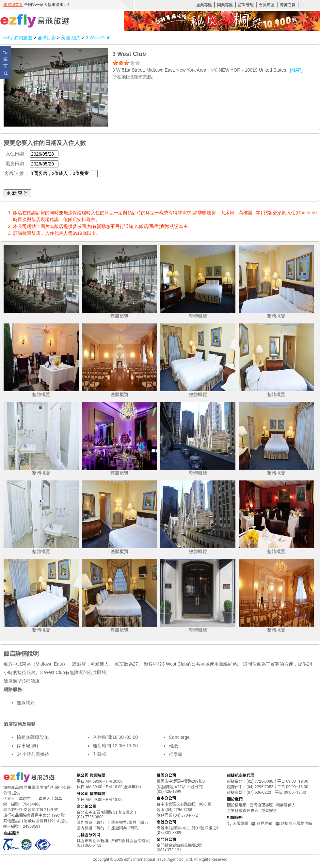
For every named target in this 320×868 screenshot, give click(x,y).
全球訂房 (47, 38)
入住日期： (17, 154)
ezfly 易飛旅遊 (18, 38)
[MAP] (296, 70)
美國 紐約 (72, 38)
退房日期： (17, 164)
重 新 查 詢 (17, 193)
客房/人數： (16, 173)
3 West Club (98, 38)
